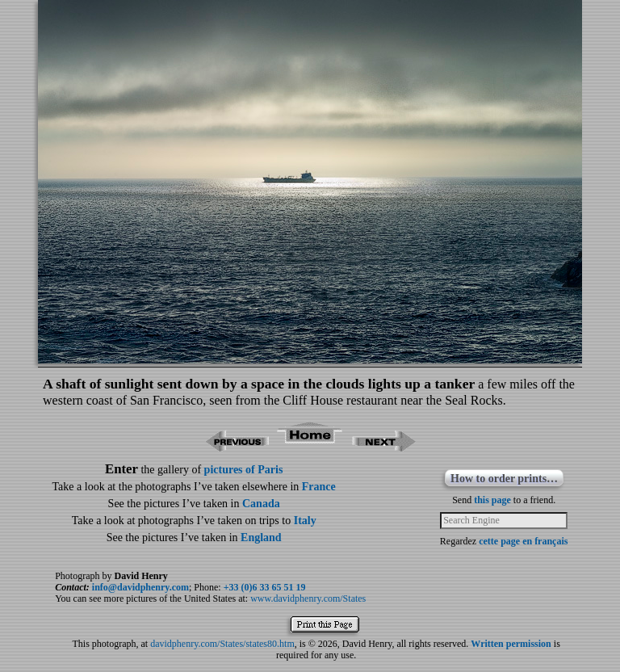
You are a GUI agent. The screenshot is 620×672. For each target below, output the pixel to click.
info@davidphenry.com (140, 587)
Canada (261, 504)
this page (492, 500)
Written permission (511, 644)
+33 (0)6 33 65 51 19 (265, 587)
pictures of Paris (244, 470)
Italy (305, 521)
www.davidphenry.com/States (308, 598)
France (319, 487)
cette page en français (523, 541)
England (261, 538)
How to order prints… (504, 479)
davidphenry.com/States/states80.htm (222, 644)
